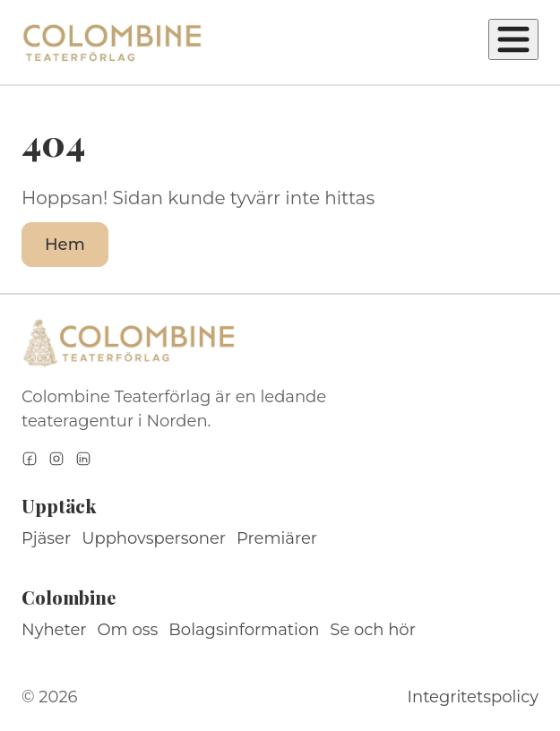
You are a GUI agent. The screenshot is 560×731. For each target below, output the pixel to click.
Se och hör (373, 630)
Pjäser (46, 538)
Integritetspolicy (473, 697)
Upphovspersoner (154, 538)
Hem (65, 245)
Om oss (128, 630)
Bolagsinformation (244, 630)
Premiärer (277, 538)
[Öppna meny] (513, 39)
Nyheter (54, 630)
